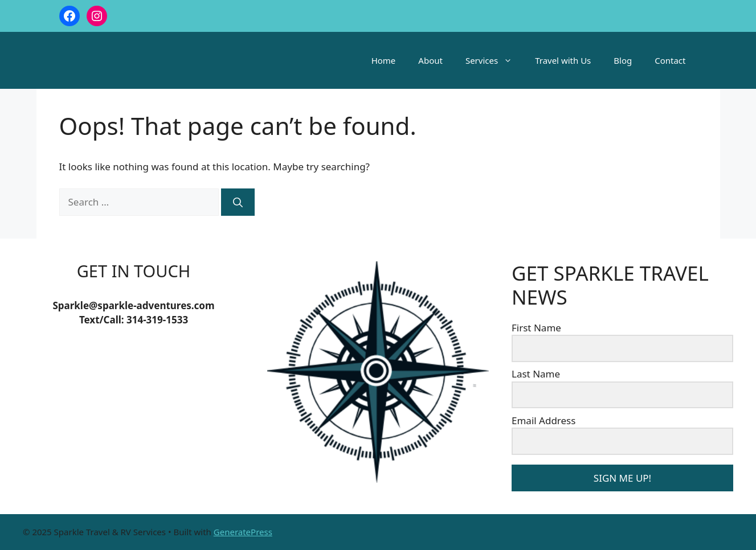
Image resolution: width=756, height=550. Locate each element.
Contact (670, 60)
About (430, 60)
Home (384, 60)
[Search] (238, 202)
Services (495, 60)
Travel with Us (563, 60)
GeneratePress (243, 532)
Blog (623, 60)
